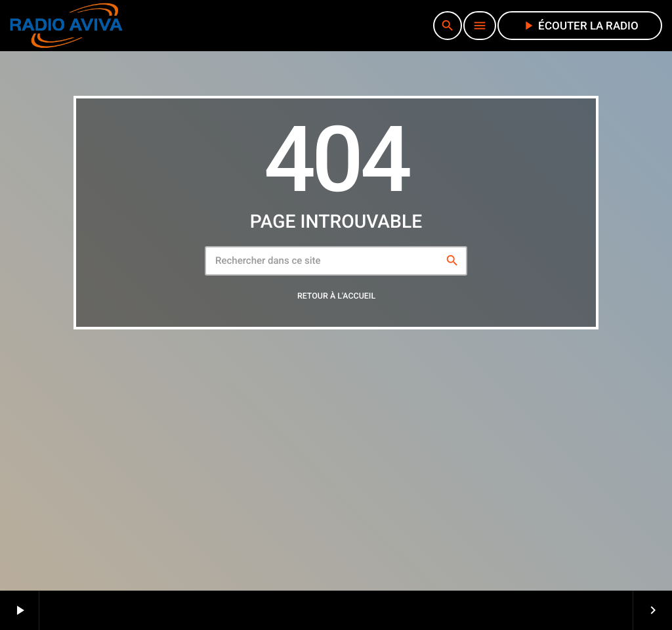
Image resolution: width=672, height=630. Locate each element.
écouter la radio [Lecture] (580, 26)
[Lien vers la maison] (66, 26)
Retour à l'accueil (336, 297)
